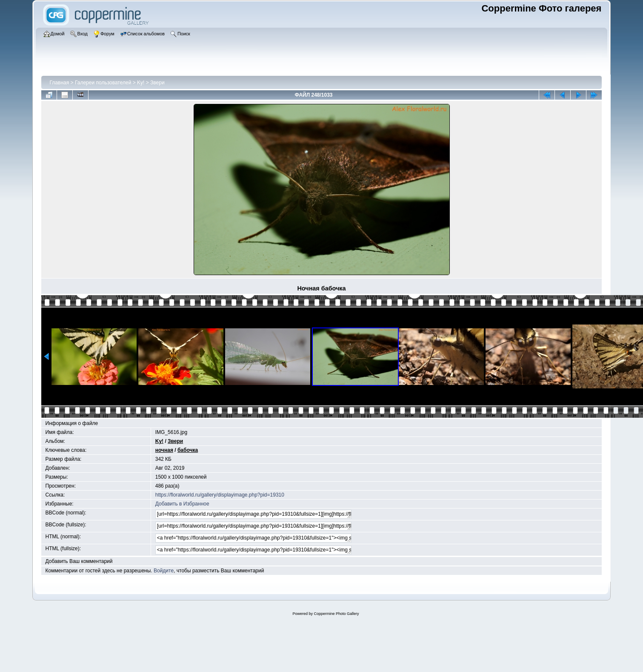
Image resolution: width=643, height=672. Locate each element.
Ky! (141, 83)
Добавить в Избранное (182, 504)
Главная (60, 83)
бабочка (188, 450)
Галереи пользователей (103, 83)
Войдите (164, 571)
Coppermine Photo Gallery (336, 614)
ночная (164, 450)
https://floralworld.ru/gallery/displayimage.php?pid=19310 (220, 495)
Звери (157, 83)
